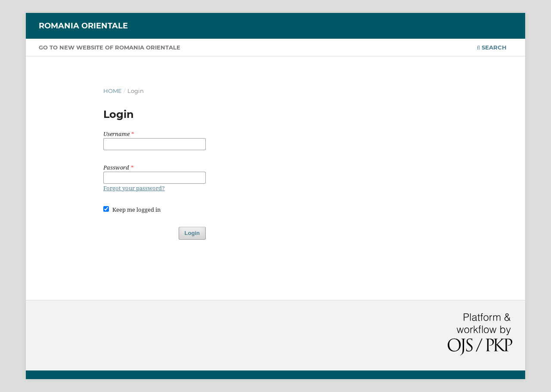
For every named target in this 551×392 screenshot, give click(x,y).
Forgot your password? (134, 188)
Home (113, 91)
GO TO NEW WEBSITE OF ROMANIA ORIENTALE (110, 47)
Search (492, 47)
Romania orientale (83, 26)
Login (192, 233)
